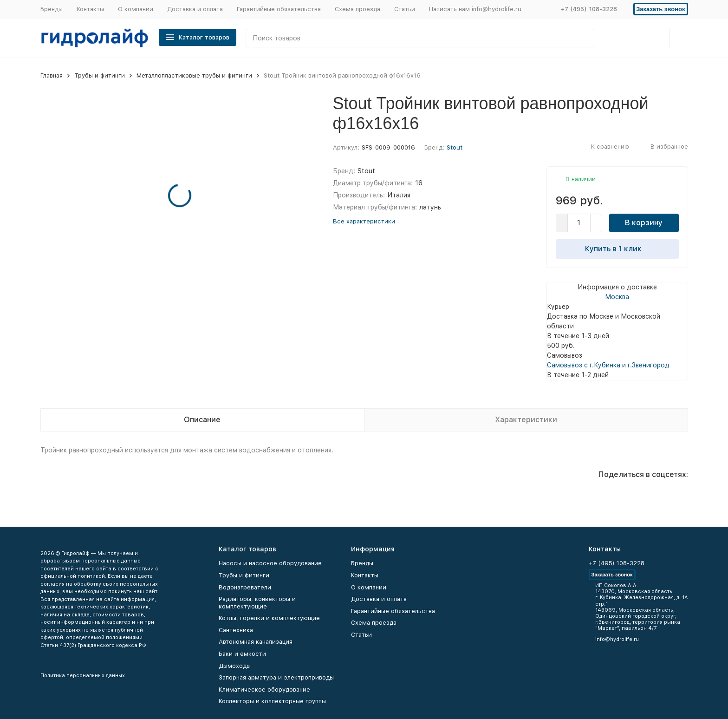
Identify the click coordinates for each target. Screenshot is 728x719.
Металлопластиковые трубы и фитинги (194, 75)
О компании (136, 9)
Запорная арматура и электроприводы (276, 677)
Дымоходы (235, 666)
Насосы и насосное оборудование (270, 563)
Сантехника (236, 630)
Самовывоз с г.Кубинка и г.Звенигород (608, 365)
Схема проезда (357, 9)
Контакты (90, 9)
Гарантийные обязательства (279, 9)
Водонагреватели (245, 587)
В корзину (644, 223)
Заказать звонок (660, 9)
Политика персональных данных (83, 676)
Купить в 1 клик (617, 248)
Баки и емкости (242, 654)
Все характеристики (364, 221)
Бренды (52, 9)
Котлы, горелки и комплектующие (269, 618)
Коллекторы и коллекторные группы (272, 701)
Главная (52, 75)
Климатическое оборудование (264, 690)
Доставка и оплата (195, 9)
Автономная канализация (256, 642)
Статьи (405, 9)
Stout (455, 147)
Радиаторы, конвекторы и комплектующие (257, 603)
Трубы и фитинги (100, 75)
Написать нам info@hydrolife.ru (475, 9)
